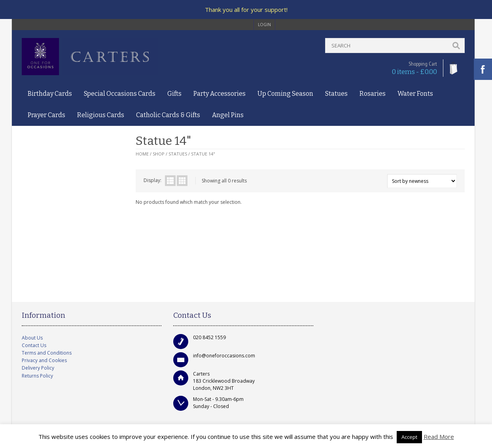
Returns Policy (37, 376)
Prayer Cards (46, 115)
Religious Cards (101, 115)
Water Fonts (415, 94)
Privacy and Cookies (44, 360)
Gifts (174, 94)
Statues (336, 94)
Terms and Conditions (47, 353)
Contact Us (34, 345)
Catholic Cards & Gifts (168, 115)
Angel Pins (228, 115)
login (264, 25)
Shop (159, 154)
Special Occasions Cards (120, 94)
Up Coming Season (285, 94)
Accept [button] (409, 437)
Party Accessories (220, 94)
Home (142, 154)
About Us (32, 338)
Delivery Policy (38, 368)
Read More (439, 437)
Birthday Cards (50, 94)
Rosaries (373, 94)
